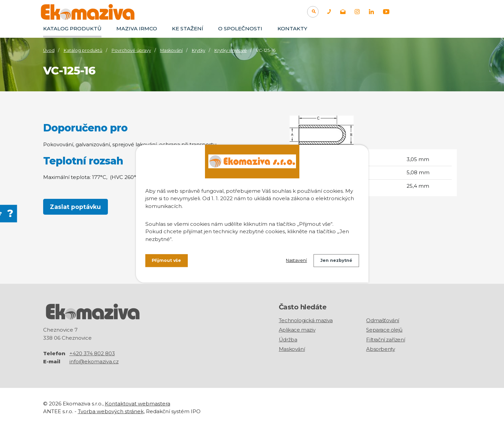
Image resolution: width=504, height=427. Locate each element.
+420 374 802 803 (92, 353)
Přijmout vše (169, 262)
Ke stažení (188, 28)
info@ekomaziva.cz (94, 361)
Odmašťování (383, 320)
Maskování (171, 50)
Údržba (288, 340)
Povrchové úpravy (131, 50)
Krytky (199, 50)
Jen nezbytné (334, 262)
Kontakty (292, 28)
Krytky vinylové (231, 50)
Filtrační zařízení (386, 340)
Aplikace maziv (297, 330)
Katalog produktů (72, 28)
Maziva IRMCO (137, 28)
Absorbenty (380, 349)
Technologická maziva (306, 320)
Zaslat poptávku (76, 207)
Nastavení (290, 262)
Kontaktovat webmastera (138, 403)
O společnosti (240, 28)
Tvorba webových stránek (111, 411)
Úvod (49, 50)
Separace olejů (384, 330)
